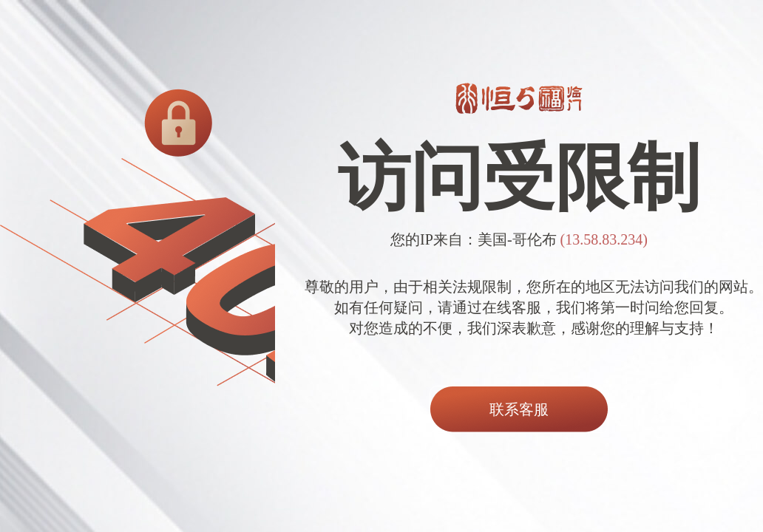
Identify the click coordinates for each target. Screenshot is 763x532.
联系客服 (519, 409)
